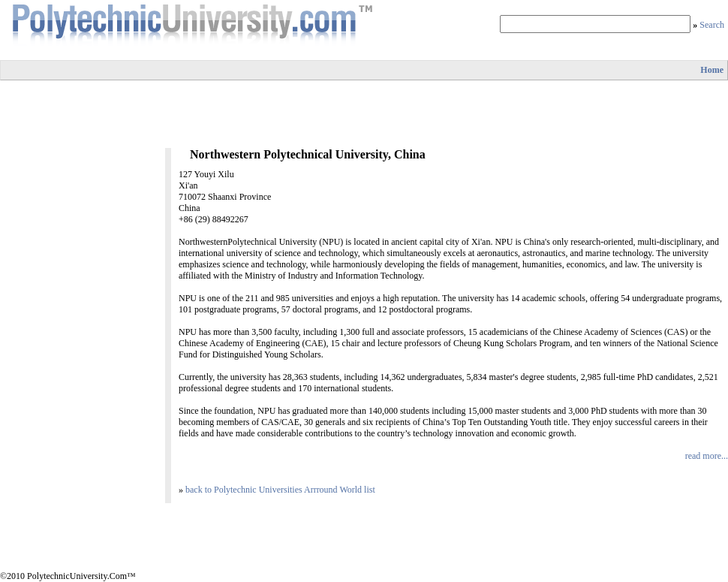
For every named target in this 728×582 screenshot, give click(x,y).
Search (712, 25)
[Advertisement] (364, 114)
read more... (707, 456)
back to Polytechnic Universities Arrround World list (280, 490)
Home (712, 70)
